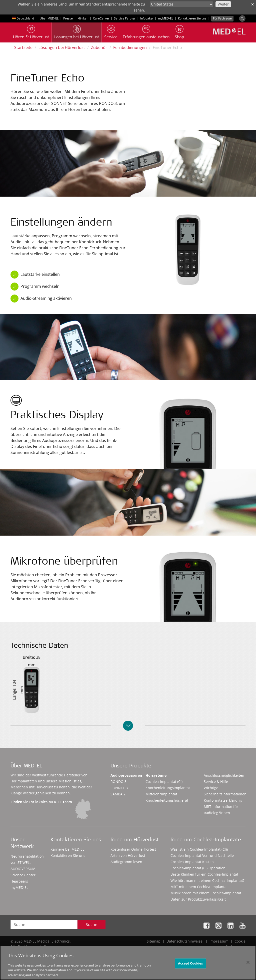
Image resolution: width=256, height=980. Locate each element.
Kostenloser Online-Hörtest (133, 849)
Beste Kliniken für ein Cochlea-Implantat (204, 874)
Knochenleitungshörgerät (167, 800)
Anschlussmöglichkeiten (224, 775)
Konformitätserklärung (223, 800)
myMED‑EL (166, 18)
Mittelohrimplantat (161, 794)
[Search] (242, 18)
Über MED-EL (49, 18)
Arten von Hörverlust (128, 855)
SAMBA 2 (118, 794)
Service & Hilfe (216, 782)
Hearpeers (19, 881)
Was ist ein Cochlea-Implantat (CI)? (199, 849)
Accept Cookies (190, 965)
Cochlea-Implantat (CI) (164, 782)
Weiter (223, 4)
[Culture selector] (181, 4)
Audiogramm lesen (126, 862)
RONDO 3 (118, 782)
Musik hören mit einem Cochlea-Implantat (206, 893)
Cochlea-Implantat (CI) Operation (198, 868)
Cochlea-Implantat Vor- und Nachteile (202, 855)
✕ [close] (252, 4)
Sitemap (154, 941)
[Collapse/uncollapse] (128, 726)
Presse (68, 18)
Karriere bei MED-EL (67, 849)
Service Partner (125, 18)
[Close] (248, 964)
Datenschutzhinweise (184, 941)
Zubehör (99, 47)
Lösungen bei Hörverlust (62, 47)
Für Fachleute (222, 18)
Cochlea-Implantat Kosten (192, 862)
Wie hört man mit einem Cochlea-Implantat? (207, 880)
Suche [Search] (91, 925)
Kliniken (83, 18)
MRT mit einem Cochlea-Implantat (199, 887)
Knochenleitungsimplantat (168, 788)
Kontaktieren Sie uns (192, 18)
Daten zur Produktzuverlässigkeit (198, 899)
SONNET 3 (119, 788)
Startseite (23, 47)
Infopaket (147, 18)
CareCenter (101, 18)
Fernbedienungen (130, 47)
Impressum (219, 941)
